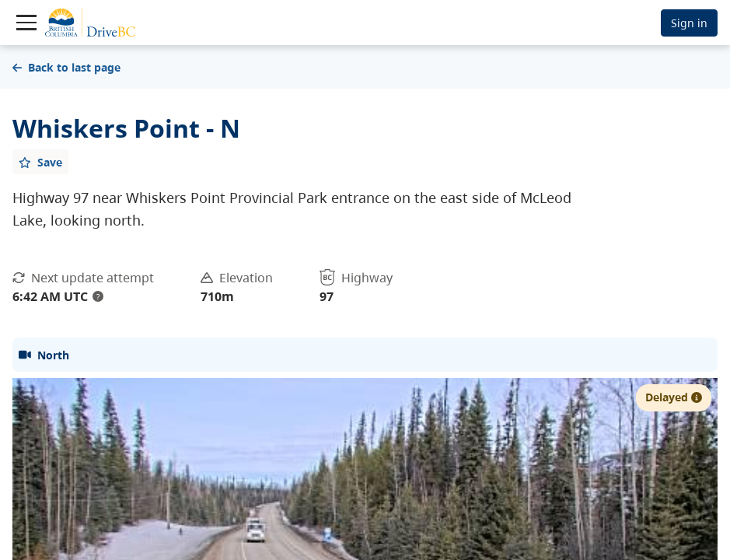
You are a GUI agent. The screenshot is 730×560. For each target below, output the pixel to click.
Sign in (689, 23)
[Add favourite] (40, 162)
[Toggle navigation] (26, 23)
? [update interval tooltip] (98, 296)
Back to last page (66, 67)
